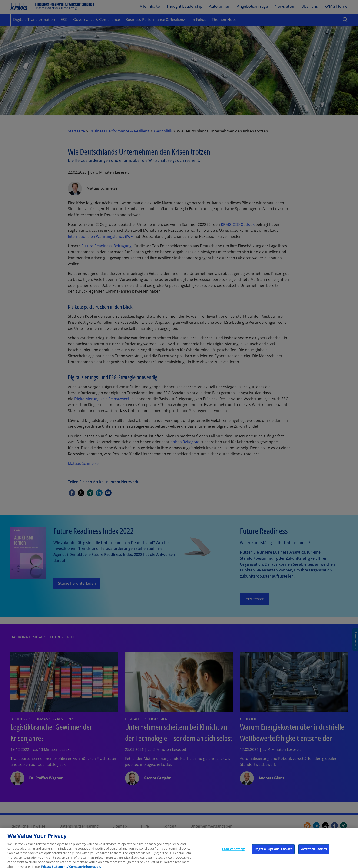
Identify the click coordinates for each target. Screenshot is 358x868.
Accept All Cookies (314, 853)
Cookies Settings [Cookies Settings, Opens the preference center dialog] (234, 853)
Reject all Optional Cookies (273, 853)
